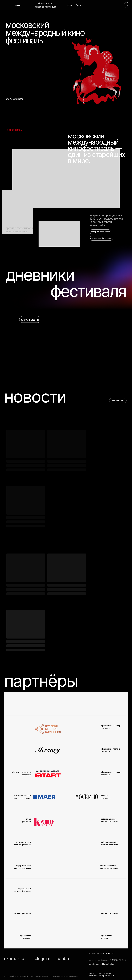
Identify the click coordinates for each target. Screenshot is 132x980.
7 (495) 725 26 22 (109, 953)
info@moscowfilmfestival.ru (102, 964)
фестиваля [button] (88, 291)
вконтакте (14, 959)
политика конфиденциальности (65, 976)
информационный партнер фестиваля (109, 867)
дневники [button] (40, 275)
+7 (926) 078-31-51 (118, 960)
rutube (63, 959)
